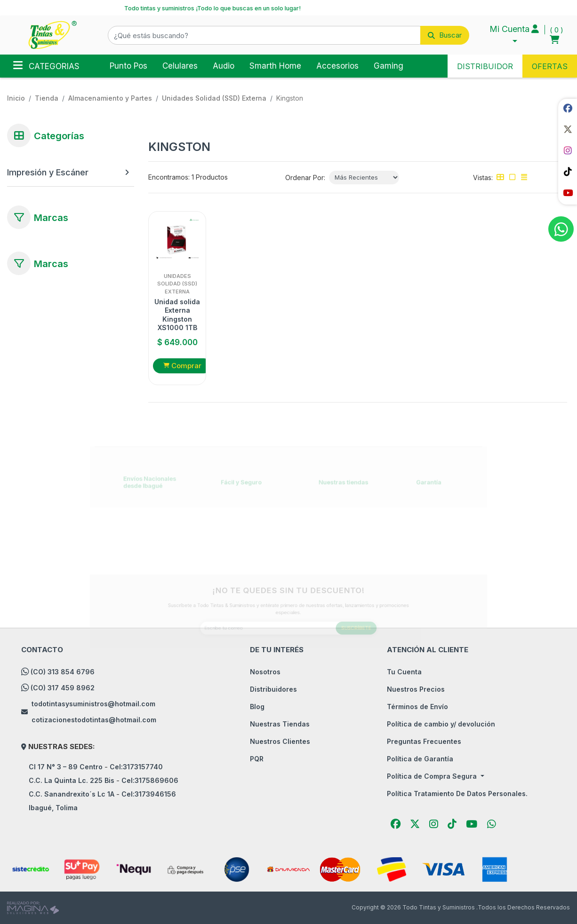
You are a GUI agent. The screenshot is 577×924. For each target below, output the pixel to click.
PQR (257, 759)
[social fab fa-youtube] (568, 193)
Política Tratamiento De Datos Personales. (457, 794)
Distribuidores (273, 689)
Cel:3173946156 (149, 794)
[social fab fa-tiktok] (568, 172)
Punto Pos (128, 66)
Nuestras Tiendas (280, 724)
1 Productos (210, 177)
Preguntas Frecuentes (424, 741)
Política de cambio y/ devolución (441, 724)
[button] (288, 35)
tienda (47, 98)
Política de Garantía (420, 759)
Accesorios (337, 66)
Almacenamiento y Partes (110, 98)
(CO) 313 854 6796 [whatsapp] (63, 672)
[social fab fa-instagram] (568, 150)
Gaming (389, 66)
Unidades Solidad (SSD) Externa (214, 98)
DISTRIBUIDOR (485, 66)
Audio (224, 66)
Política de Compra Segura (433, 776)
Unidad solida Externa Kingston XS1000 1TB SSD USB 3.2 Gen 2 (177, 315)
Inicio (16, 98)
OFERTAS (550, 66)
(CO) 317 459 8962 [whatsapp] (63, 688)
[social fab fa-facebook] (568, 108)
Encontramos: (169, 177)
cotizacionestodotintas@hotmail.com (94, 720)
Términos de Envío (417, 707)
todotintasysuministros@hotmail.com (93, 704)
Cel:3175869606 (150, 780)
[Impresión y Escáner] (64, 172)
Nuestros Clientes (280, 741)
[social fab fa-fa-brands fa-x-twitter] (568, 129)
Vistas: (483, 178)
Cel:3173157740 (136, 767)
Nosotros (265, 672)
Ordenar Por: (305, 178)
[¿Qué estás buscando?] (264, 35)
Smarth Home (275, 66)
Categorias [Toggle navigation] (46, 65)
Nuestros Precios (416, 689)
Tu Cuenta (404, 672)
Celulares (180, 66)
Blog (257, 707)
